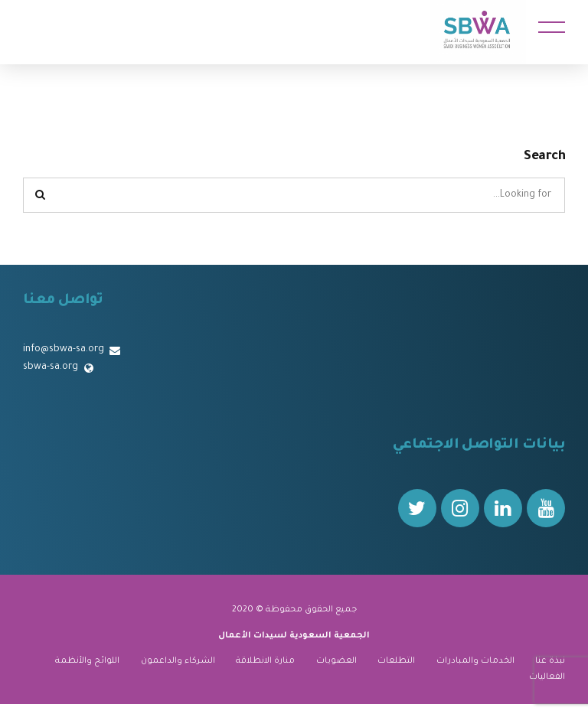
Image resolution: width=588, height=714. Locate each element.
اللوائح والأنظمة (87, 661)
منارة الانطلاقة (265, 661)
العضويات (336, 661)
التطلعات (396, 661)
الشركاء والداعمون (178, 661)
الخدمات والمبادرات (475, 661)
